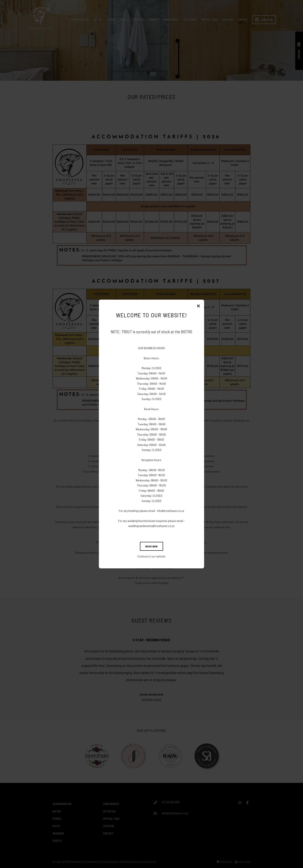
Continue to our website (151, 556)
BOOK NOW (151, 546)
